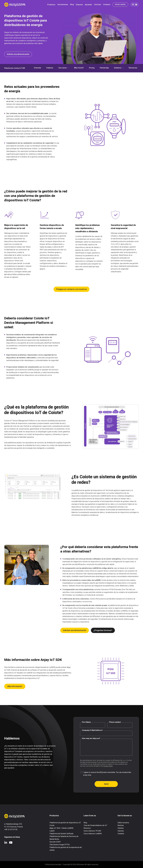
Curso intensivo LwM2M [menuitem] (93, 834)
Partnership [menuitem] (104, 68)
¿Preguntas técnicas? (103, 630)
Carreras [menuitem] (121, 831)
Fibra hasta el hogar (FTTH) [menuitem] (60, 845)
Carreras (97, 5)
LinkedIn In (6, 843)
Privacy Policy (108, 766)
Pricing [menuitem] (92, 68)
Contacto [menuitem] (121, 834)
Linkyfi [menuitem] (52, 831)
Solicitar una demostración (75, 630)
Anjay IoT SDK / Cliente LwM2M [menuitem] (61, 828)
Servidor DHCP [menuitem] (55, 842)
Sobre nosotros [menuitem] (123, 823)
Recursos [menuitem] (87, 828)
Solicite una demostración (18, 54)
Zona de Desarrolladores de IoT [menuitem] (95, 825)
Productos (51, 5)
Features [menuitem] (50, 68)
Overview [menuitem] (37, 68)
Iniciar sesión (120, 4)
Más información (15, 686)
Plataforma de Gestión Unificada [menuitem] (61, 834)
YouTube (11, 843)
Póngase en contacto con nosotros (71, 289)
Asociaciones (63, 5)
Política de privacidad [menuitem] (53, 864)
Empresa (79, 5)
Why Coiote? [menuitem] (79, 68)
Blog (72, 5)
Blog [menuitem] (85, 823)
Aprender (88, 5)
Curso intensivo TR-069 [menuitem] (92, 831)
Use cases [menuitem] (63, 68)
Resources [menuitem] (133, 68)
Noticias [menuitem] (121, 825)
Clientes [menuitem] (121, 828)
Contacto (107, 5)
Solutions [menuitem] (118, 68)
